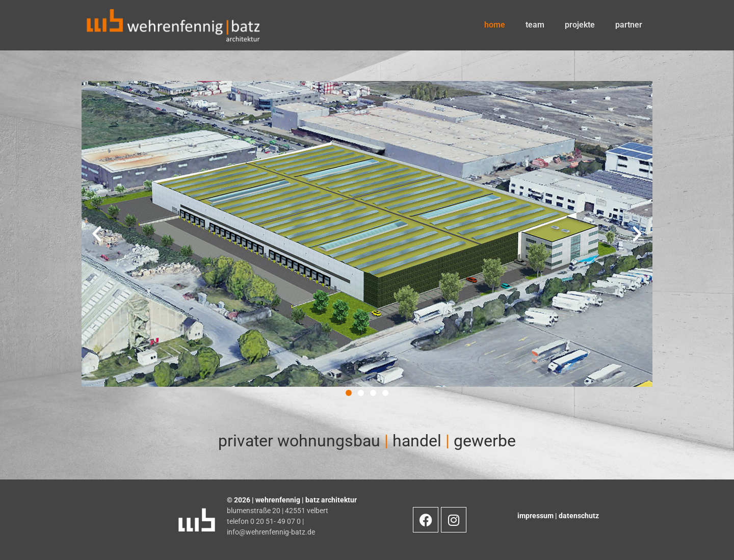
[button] (349, 393)
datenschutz (579, 516)
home (495, 25)
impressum (536, 516)
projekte (580, 25)
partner (629, 25)
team (535, 25)
